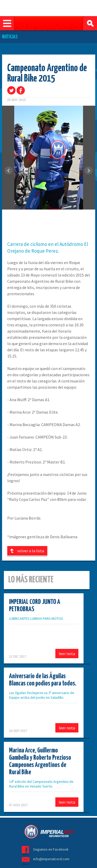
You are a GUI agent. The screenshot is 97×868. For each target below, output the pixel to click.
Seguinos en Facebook (51, 849)
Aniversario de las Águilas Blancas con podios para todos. (43, 680)
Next (88, 171)
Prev (9, 171)
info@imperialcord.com (51, 859)
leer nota (67, 654)
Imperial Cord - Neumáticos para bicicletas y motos (49, 832)
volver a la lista (31, 551)
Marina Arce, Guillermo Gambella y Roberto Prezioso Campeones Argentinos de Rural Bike (40, 761)
